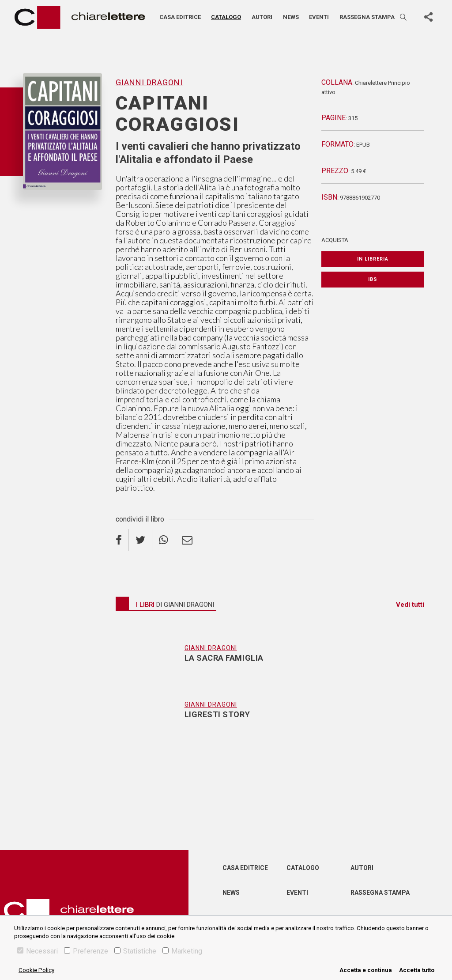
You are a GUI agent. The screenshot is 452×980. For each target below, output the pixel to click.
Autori (262, 17)
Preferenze (86, 951)
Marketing (182, 951)
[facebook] (122, 540)
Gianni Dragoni (149, 82)
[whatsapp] (164, 540)
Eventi (319, 17)
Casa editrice (180, 17)
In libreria (373, 259)
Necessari (38, 951)
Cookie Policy (36, 970)
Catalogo (226, 17)
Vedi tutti (410, 605)
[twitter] (141, 540)
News (291, 17)
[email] (187, 540)
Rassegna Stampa (380, 893)
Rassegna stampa (367, 17)
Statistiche (135, 951)
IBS (373, 279)
